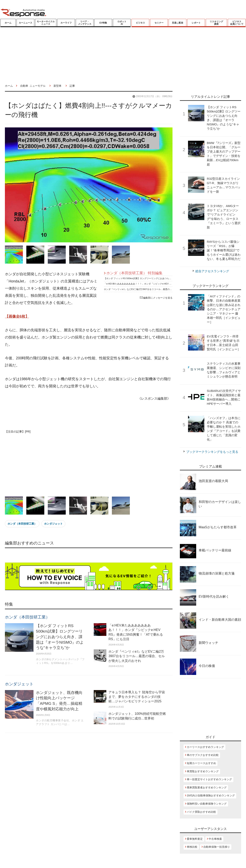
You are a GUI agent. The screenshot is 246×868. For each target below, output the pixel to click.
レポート (196, 23)
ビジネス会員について (237, 23)
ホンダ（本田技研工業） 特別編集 (134, 273)
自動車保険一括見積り (217, 847)
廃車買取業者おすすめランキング (207, 788)
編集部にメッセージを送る (156, 298)
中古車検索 (215, 839)
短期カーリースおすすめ (201, 763)
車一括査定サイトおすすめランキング (209, 779)
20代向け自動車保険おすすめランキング (211, 795)
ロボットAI (122, 23)
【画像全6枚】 (17, 316)
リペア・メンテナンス (85, 23)
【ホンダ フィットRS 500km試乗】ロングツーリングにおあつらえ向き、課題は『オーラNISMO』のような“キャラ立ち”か (166, 278)
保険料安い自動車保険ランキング (207, 804)
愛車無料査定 (195, 839)
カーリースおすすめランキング (205, 747)
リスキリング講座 (216, 23)
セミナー (159, 23)
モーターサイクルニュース (46, 23)
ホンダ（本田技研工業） (22, 524)
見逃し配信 (178, 23)
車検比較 (192, 847)
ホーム (8, 23)
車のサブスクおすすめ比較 (203, 755)
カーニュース (26, 23)
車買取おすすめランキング (203, 771)
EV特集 (103, 23)
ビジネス (140, 23)
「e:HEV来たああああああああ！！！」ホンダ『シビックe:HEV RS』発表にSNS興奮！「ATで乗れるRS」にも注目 (162, 284)
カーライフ (66, 23)
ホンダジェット (53, 524)
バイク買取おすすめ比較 (201, 812)
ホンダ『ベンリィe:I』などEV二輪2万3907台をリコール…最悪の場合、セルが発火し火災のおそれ (154, 289)
